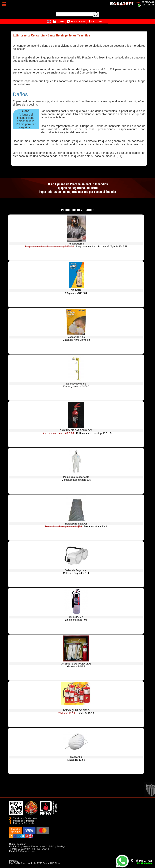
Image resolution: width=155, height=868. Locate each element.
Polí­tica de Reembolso (24, 823)
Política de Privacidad (24, 821)
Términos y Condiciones (25, 818)
